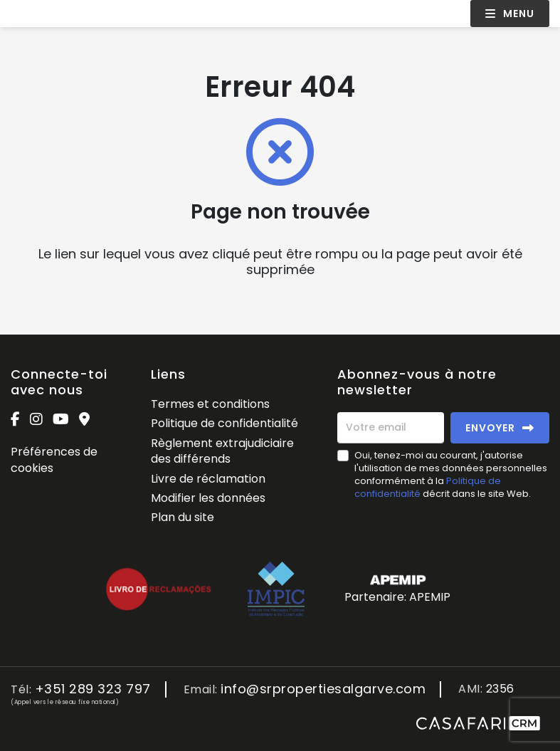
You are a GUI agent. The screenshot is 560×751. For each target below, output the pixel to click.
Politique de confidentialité (224, 423)
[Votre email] (391, 428)
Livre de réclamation (208, 479)
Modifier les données (208, 498)
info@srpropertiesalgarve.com (323, 689)
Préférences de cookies (54, 459)
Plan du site (183, 517)
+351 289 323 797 (93, 689)
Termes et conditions (210, 404)
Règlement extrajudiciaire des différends (222, 451)
